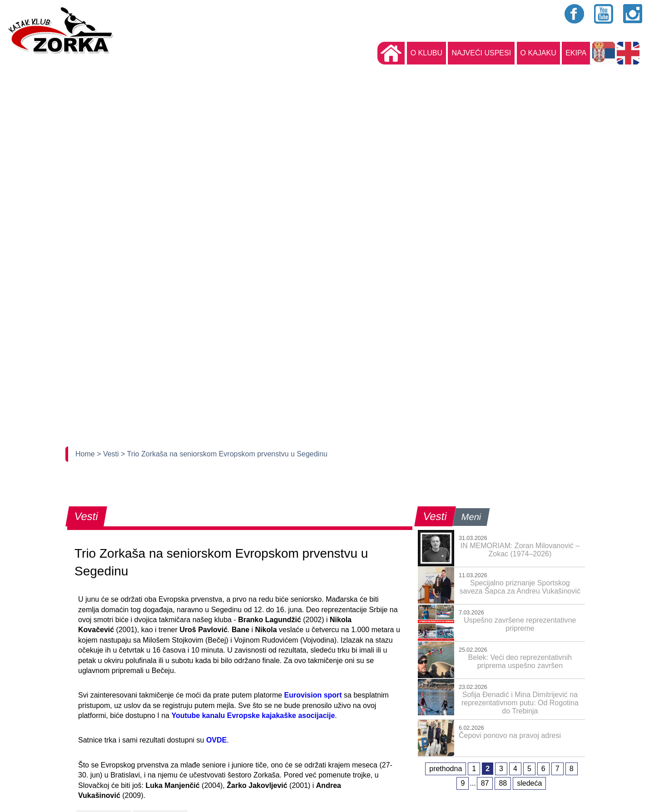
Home (86, 454)
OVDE (216, 740)
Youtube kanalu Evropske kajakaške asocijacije (253, 715)
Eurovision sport (313, 695)
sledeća (529, 783)
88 (503, 783)
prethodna (446, 769)
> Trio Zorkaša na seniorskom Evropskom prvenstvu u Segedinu (224, 454)
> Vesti (109, 454)
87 (485, 783)
